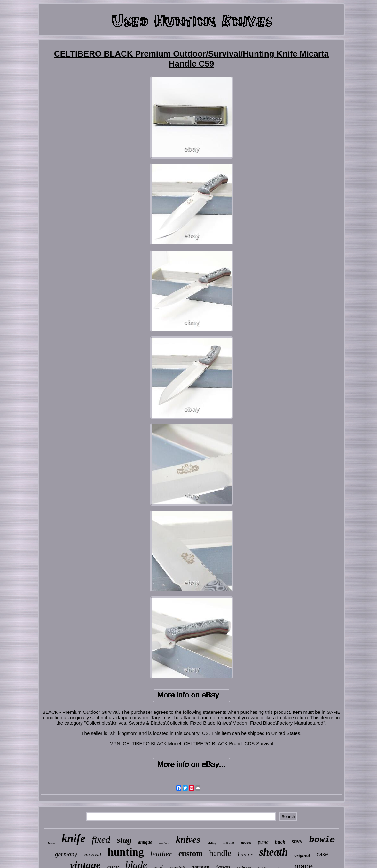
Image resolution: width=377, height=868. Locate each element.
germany (66, 854)
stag (124, 840)
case (322, 854)
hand (52, 843)
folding (211, 843)
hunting (126, 852)
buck (280, 842)
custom (191, 853)
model (246, 842)
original (302, 855)
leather (161, 854)
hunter (245, 855)
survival (92, 855)
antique (145, 842)
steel (297, 841)
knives (188, 840)
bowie (322, 840)
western (164, 843)
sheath (273, 852)
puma (263, 842)
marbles (229, 842)
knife (74, 838)
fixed (101, 839)
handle (220, 853)
